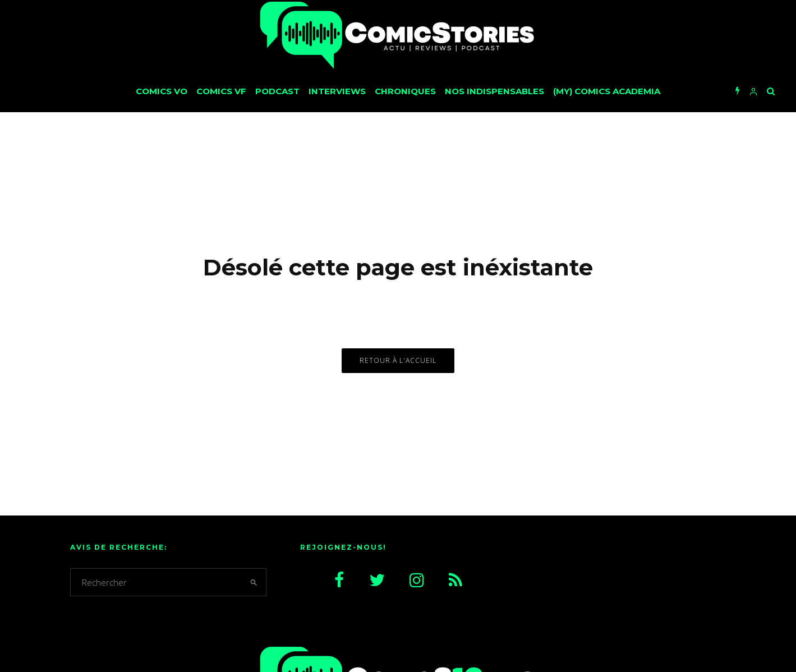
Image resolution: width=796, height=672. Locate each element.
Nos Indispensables (494, 91)
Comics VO (162, 91)
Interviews (337, 91)
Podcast (277, 91)
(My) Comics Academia (607, 91)
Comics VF (221, 91)
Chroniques (405, 91)
